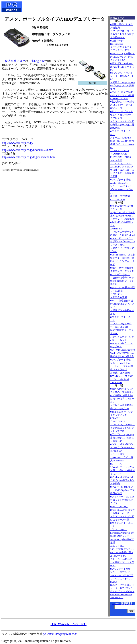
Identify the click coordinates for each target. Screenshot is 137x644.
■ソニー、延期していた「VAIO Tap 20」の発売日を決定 (122, 490)
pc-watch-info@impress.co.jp (60, 634)
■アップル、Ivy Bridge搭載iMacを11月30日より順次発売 (122, 438)
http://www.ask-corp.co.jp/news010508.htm (28, 150)
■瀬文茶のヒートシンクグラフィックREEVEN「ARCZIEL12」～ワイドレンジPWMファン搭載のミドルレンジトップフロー (123, 421)
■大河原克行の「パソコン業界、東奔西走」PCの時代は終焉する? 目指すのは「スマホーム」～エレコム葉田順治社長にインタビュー (122, 399)
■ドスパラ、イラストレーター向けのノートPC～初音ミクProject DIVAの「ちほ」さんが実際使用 (123, 81)
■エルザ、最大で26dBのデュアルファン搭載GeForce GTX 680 (122, 95)
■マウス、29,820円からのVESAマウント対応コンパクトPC (123, 57)
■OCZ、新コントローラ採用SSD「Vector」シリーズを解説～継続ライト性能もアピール (123, 245)
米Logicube (38, 61)
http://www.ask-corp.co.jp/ (18, 143)
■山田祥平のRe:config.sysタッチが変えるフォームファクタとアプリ (122, 45)
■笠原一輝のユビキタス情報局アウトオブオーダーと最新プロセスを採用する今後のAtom (122, 31)
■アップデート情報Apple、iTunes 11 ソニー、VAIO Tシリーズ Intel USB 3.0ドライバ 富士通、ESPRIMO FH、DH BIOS (122, 189)
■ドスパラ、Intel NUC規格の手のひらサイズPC (122, 67)
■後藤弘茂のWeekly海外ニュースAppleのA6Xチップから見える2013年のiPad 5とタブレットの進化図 (123, 212)
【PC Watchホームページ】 (68, 624)
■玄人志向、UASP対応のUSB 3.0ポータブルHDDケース (122, 105)
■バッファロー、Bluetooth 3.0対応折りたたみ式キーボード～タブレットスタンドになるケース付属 (123, 513)
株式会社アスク (15, 61)
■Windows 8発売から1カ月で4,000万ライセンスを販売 (122, 480)
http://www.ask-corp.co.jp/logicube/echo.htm (28, 157)
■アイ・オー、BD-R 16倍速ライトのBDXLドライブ (122, 500)
